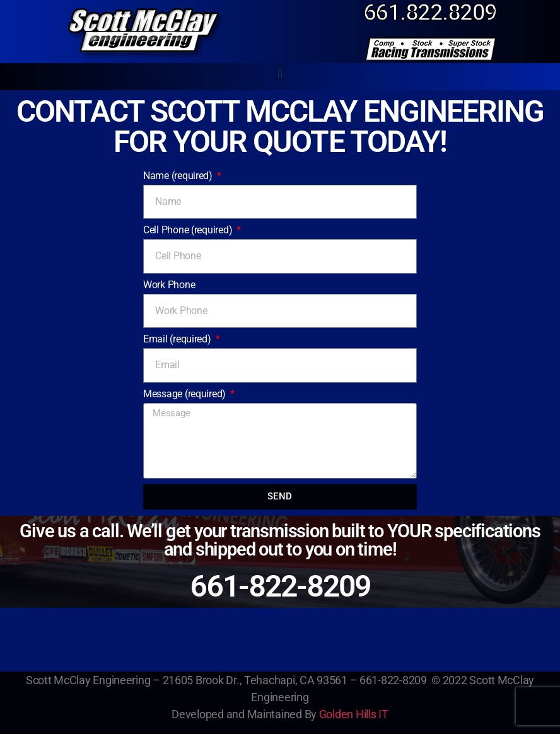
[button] (280, 73)
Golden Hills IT (354, 714)
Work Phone (169, 285)
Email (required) (178, 339)
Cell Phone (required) (189, 230)
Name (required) (179, 176)
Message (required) (186, 394)
